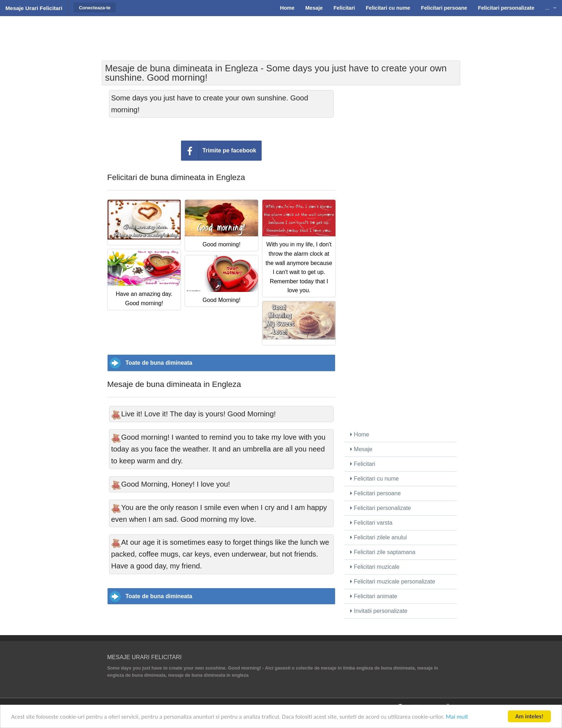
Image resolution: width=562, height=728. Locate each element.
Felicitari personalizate (381, 508)
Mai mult (457, 717)
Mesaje (361, 449)
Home (360, 434)
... (547, 8)
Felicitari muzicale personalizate (393, 582)
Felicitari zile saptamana (383, 552)
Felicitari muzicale (375, 567)
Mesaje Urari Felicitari (34, 8)
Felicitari (363, 464)
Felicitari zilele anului (378, 537)
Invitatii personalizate (379, 611)
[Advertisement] (281, 34)
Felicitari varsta (371, 523)
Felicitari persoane (375, 493)
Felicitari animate (374, 596)
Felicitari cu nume (375, 479)
